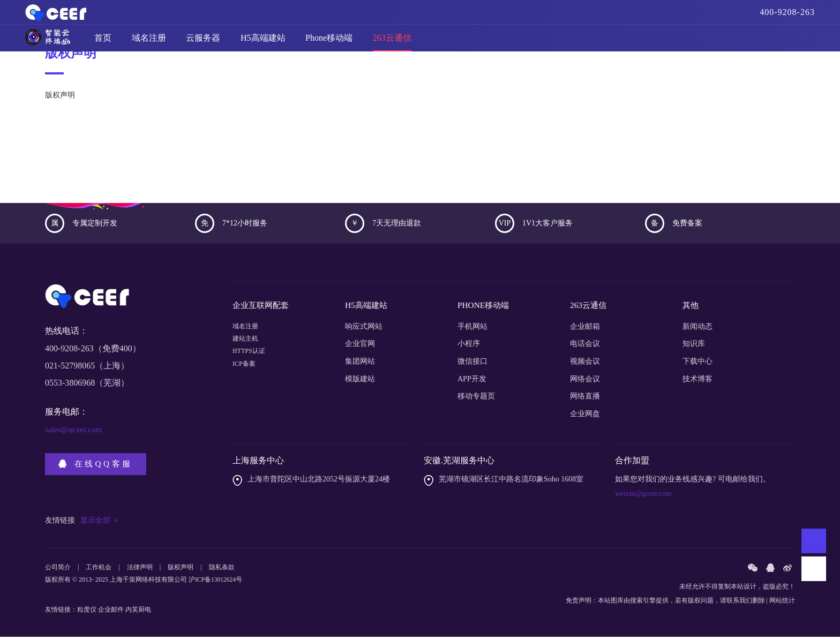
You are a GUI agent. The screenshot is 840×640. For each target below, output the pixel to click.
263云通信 (392, 42)
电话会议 (585, 347)
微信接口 (472, 364)
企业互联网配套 (262, 310)
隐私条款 (222, 571)
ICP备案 (246, 382)
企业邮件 (111, 613)
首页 (103, 42)
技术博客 (697, 382)
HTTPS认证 (252, 364)
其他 (691, 310)
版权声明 (181, 571)
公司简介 (58, 571)
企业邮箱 (585, 330)
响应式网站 (364, 330)
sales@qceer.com (75, 435)
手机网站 (472, 330)
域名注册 (149, 42)
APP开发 (472, 382)
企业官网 (360, 347)
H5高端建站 (263, 42)
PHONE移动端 (485, 310)
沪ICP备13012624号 (216, 584)
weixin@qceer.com (644, 497)
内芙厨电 (138, 613)
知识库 (694, 347)
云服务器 (203, 42)
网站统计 (782, 604)
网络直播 (585, 400)
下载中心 (697, 364)
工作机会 (99, 571)
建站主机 (247, 347)
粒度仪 (87, 613)
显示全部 (99, 524)
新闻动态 (697, 330)
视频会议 (585, 364)
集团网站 (360, 364)
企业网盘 (585, 417)
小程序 (469, 347)
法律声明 (140, 571)
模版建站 (360, 382)
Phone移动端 (329, 42)
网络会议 (585, 382)
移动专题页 (476, 400)
